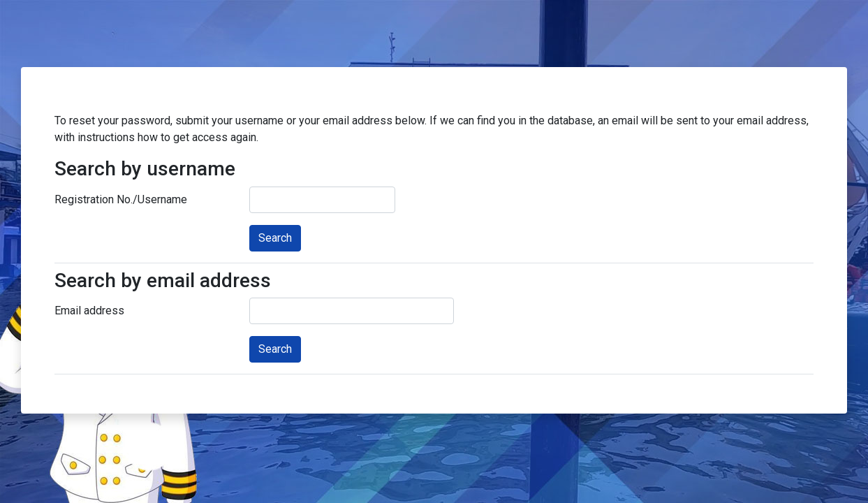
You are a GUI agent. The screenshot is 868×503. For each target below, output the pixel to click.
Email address (89, 311)
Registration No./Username (121, 199)
